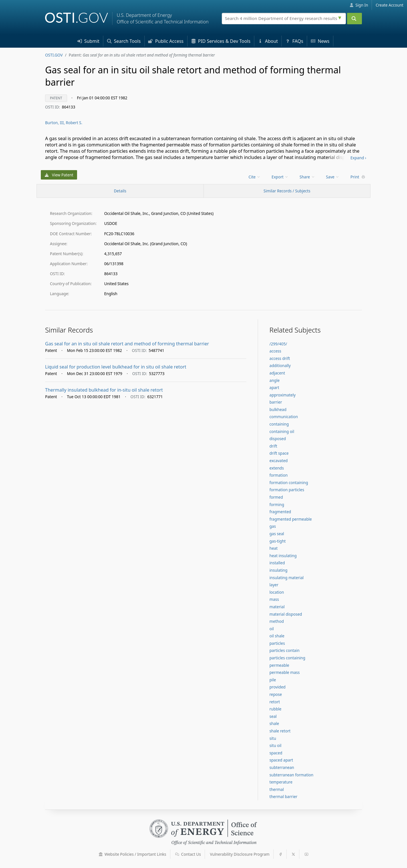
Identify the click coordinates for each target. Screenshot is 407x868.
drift (273, 446)
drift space (279, 453)
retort (275, 702)
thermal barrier (283, 796)
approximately (283, 395)
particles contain (284, 650)
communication (284, 417)
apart (274, 387)
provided (277, 687)
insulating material (287, 578)
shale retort (280, 731)
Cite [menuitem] (255, 177)
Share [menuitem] (307, 177)
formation (279, 475)
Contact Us (188, 854)
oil (272, 629)
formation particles (287, 490)
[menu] (255, 177)
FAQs (294, 41)
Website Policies (133, 854)
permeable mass (285, 672)
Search (124, 41)
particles (277, 643)
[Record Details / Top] (120, 191)
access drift (280, 358)
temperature (281, 782)
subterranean (282, 767)
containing (279, 424)
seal (273, 716)
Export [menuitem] (280, 177)
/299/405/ (278, 344)
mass (274, 599)
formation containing (289, 483)
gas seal (277, 534)
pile (273, 680)
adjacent (277, 373)
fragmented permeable (291, 519)
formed (276, 497)
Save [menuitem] (333, 177)
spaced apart (281, 760)
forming (277, 505)
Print (358, 177)
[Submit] (354, 19)
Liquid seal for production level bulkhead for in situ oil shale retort (116, 367)
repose (276, 694)
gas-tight (278, 541)
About (268, 41)
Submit (88, 41)
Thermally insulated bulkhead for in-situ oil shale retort (104, 390)
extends (277, 468)
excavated (279, 461)
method (277, 621)
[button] (101, 854)
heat (274, 548)
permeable (279, 665)
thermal (277, 789)
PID (221, 41)
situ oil (275, 745)
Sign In (359, 5)
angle (275, 380)
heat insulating (283, 556)
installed (277, 563)
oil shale (277, 636)
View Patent (59, 175)
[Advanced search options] (340, 17)
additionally (280, 365)
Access (166, 41)
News (320, 41)
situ (273, 738)
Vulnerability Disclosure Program (240, 854)
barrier (276, 402)
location (277, 592)
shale (274, 723)
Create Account (389, 5)
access (275, 351)
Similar (287, 191)
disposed (278, 439)
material (277, 607)
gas (273, 526)
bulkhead (278, 409)
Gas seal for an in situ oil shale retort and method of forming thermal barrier (127, 344)
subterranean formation (291, 775)
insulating (278, 570)
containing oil (282, 431)
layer (274, 585)
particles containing (287, 658)
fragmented (280, 512)
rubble (275, 709)
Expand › (358, 158)
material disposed (286, 614)
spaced (276, 753)
